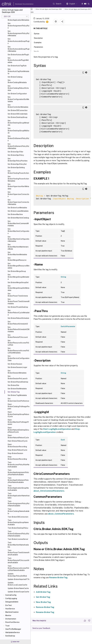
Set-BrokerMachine (15, 214)
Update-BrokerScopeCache (18, 592)
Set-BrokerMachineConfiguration (18, 231)
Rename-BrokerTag (58, 578)
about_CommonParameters (61, 514)
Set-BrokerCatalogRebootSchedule (18, 88)
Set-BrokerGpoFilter (15, 152)
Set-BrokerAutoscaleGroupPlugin (19, 41)
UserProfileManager (13, 629)
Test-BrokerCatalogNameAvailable (19, 511)
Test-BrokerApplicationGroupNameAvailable (18, 488)
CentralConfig (11, 595)
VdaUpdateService (12, 632)
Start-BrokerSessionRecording (17, 446)
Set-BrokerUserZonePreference (18, 400)
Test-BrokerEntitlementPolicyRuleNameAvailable (18, 534)
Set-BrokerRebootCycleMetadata (19, 313)
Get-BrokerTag (43, 597)
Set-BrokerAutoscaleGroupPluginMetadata (19, 49)
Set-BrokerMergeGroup (17, 271)
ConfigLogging (11, 598)
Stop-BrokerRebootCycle (17, 450)
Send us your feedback (41, 628)
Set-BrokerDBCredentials (18, 114)
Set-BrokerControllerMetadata (18, 106)
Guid (63, 440)
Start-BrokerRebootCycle (18, 441)
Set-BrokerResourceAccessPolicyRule (18, 343)
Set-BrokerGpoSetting (16, 168)
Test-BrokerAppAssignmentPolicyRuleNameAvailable (18, 472)
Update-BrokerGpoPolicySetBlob (17, 575)
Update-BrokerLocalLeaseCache (17, 584)
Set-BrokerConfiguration (17, 94)
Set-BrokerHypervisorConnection (18, 194)
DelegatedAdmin (12, 602)
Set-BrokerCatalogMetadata (17, 81)
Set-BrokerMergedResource (17, 259)
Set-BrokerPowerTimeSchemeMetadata (19, 301)
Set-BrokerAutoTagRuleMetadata (18, 71)
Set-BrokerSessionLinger (17, 367)
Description (40, 38)
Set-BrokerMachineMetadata (17, 253)
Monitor (8, 615)
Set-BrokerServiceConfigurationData (19, 358)
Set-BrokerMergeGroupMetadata (18, 277)
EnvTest (9, 605)
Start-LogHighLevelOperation (57, 429)
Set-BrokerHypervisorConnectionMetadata (18, 202)
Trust (7, 626)
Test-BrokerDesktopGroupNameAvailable (18, 522)
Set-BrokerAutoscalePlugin (18, 55)
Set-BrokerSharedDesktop (18, 382)
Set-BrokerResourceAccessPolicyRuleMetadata (18, 350)
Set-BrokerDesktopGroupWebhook (18, 131)
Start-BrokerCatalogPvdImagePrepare (19, 406)
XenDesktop (10, 636)
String (63, 277)
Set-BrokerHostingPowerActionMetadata (18, 179)
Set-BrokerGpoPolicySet (17, 164)
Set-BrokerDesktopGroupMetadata (18, 123)
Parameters (40, 47)
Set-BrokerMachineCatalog (18, 218)
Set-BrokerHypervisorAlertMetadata (18, 186)
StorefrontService (12, 622)
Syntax (38, 33)
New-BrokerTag (43, 602)
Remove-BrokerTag (45, 607)
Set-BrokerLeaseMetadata (18, 211)
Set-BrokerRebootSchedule (18, 318)
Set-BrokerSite (13, 385)
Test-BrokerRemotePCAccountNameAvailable (18, 560)
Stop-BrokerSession (15, 453)
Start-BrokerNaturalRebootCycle (18, 436)
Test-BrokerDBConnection (18, 517)
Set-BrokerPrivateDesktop (18, 307)
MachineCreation (12, 612)
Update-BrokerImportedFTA (19, 579)
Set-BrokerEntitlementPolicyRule (18, 138)
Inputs (38, 51)
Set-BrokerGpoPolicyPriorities (18, 160)
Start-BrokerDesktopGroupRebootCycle (18, 414)
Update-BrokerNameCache (18, 588)
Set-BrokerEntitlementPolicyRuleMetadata (18, 146)
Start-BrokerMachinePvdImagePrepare (18, 422)
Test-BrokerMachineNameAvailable (18, 545)
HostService (10, 609)
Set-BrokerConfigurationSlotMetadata (18, 99)
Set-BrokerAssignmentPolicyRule (19, 26)
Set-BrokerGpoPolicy (16, 155)
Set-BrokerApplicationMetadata (18, 19)
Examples (39, 42)
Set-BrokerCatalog (15, 77)
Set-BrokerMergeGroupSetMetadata (18, 288)
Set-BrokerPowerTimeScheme (18, 295)
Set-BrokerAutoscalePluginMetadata (18, 60)
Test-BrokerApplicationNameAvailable (19, 496)
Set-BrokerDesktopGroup (17, 117)
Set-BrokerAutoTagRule (17, 66)
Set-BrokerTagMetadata (17, 395)
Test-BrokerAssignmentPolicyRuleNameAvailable (19, 503)
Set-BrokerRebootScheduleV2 (18, 323)
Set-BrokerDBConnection (18, 110)
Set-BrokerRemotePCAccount (18, 336)
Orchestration (11, 619)
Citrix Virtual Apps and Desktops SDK (49, 9)
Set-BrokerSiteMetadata (17, 389)
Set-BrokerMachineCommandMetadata (18, 223)
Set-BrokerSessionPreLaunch (18, 377)
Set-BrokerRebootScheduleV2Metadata (19, 329)
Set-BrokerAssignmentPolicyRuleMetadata (19, 33)
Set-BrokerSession (15, 364)
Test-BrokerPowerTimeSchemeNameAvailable (18, 553)
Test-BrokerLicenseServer (18, 539)
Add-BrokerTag (43, 592)
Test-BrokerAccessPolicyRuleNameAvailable (18, 465)
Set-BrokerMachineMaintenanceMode (18, 247)
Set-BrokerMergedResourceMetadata (19, 266)
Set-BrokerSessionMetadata (17, 372)
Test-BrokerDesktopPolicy (18, 528)
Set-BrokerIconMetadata (17, 208)
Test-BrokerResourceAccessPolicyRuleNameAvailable (18, 568)
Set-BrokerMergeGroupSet (18, 282)
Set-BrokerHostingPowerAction (18, 172)
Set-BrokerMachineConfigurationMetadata (18, 239)
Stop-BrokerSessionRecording (17, 458)
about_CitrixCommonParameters (49, 491)
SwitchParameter (68, 326)
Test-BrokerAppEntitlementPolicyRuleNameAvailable (18, 480)
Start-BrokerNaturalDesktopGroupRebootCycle (18, 430)
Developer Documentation (20, 4)
